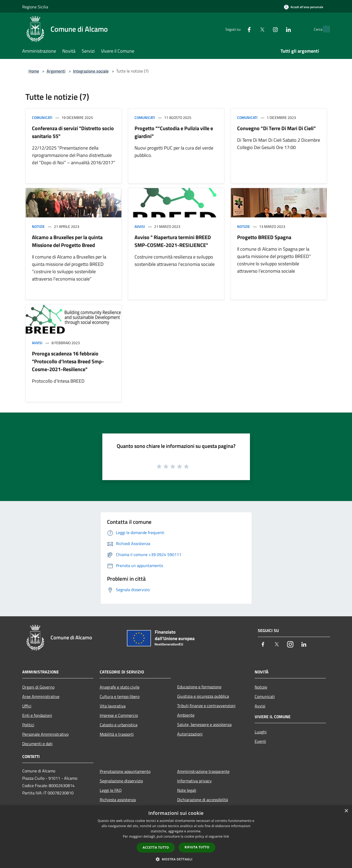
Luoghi (261, 732)
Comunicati (42, 117)
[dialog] (176, 837)
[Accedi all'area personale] (304, 7)
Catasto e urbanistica (119, 725)
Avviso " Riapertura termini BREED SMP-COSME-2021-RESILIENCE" (173, 241)
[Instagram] (264, 29)
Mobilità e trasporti (117, 734)
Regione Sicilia (35, 7)
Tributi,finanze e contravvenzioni (206, 706)
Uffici (27, 706)
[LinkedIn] (277, 29)
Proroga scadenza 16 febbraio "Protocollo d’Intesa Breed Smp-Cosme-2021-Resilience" (68, 361)
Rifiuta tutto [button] (197, 847)
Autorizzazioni (190, 734)
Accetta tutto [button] (156, 847)
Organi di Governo (38, 687)
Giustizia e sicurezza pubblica (203, 696)
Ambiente (186, 715)
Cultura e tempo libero (120, 696)
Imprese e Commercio (119, 715)
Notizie (38, 226)
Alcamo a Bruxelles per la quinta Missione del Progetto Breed (67, 241)
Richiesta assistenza (118, 800)
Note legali (187, 790)
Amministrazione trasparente (203, 771)
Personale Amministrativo (45, 734)
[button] (176, 859)
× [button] (346, 811)
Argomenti (56, 71)
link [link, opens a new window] (226, 836)
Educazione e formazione (199, 687)
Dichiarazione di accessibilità (203, 800)
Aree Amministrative (41, 696)
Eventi (260, 741)
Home (34, 71)
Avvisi (140, 226)
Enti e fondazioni (37, 715)
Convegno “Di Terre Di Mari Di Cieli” (276, 128)
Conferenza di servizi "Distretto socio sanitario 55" (73, 132)
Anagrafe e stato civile (120, 687)
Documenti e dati (37, 744)
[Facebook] (238, 29)
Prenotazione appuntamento (125, 771)
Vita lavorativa (113, 706)
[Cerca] (324, 29)
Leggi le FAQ (111, 790)
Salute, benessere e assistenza (204, 724)
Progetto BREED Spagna (264, 237)
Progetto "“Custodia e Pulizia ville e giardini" (174, 132)
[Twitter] (251, 29)
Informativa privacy (194, 781)
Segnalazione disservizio (121, 781)
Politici (28, 725)
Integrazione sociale (91, 71)
